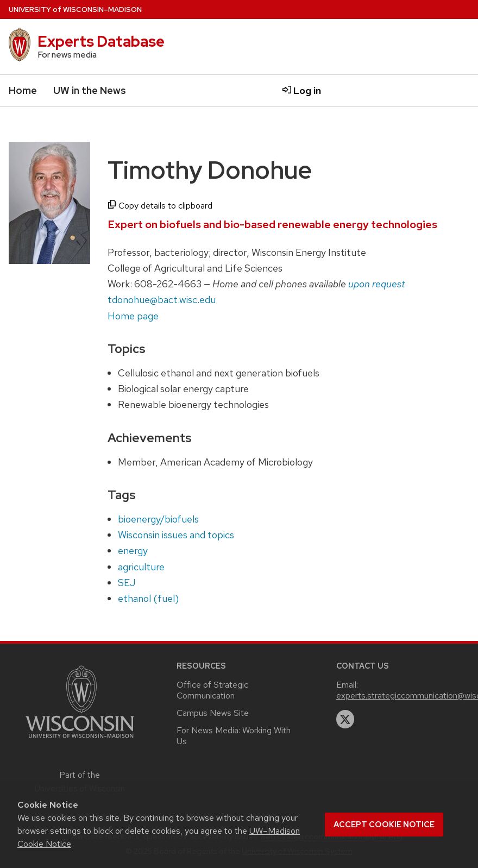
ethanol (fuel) (148, 598)
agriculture (141, 567)
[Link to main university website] (80, 740)
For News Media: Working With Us (234, 736)
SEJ (127, 583)
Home (23, 90)
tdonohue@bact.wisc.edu (162, 300)
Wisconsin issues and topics (176, 535)
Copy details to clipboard (160, 206)
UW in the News (90, 90)
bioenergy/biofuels (158, 519)
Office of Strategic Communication (212, 690)
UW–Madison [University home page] (75, 10)
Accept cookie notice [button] (384, 825)
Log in (302, 90)
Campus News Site (213, 713)
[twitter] (345, 719)
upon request (377, 284)
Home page (133, 316)
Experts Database (101, 41)
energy (133, 551)
